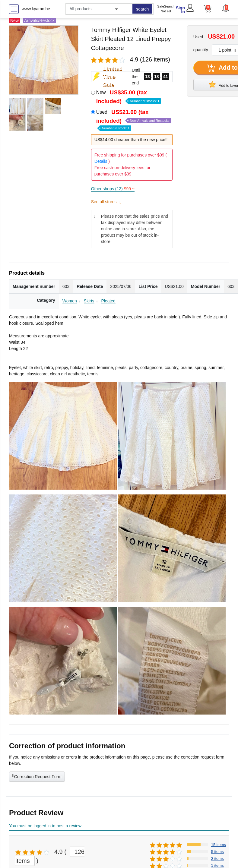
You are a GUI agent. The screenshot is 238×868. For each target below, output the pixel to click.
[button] (225, 8)
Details (101, 161)
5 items (217, 852)
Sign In (180, 10)
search (142, 9)
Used (134, 120)
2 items (217, 859)
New (129, 97)
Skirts (89, 301)
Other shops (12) (113, 189)
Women (70, 301)
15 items (219, 845)
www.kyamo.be (36, 9)
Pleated (108, 301)
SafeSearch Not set (166, 9)
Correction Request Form (37, 776)
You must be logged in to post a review (45, 826)
